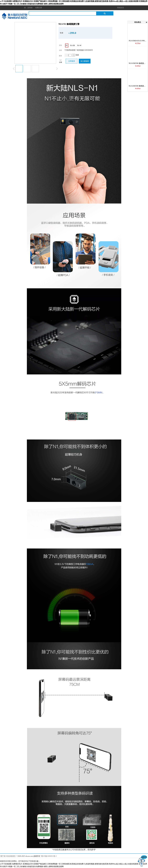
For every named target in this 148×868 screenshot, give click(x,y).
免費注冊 (39, 8)
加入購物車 (85, 61)
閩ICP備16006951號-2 (49, 856)
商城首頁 (121, 8)
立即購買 (72, 61)
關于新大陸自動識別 (8, 856)
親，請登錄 (28, 8)
